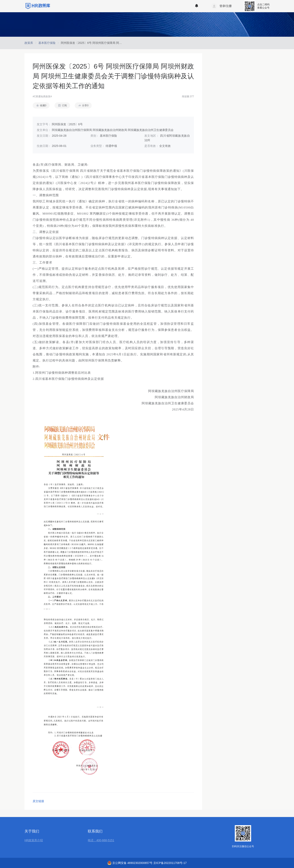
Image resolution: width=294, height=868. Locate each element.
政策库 (29, 43)
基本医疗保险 (47, 43)
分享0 (85, 105)
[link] (29, 43)
